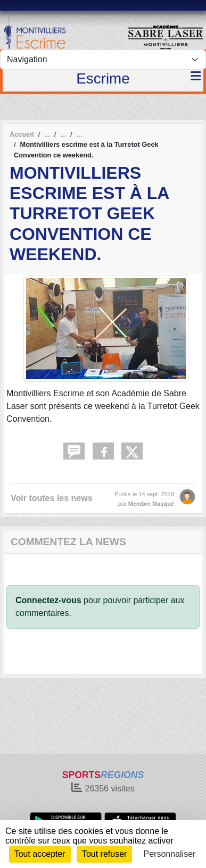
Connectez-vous (48, 600)
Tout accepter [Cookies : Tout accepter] (40, 854)
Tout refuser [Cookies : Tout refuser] (104, 854)
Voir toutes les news (52, 498)
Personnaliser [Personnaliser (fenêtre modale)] (170, 854)
